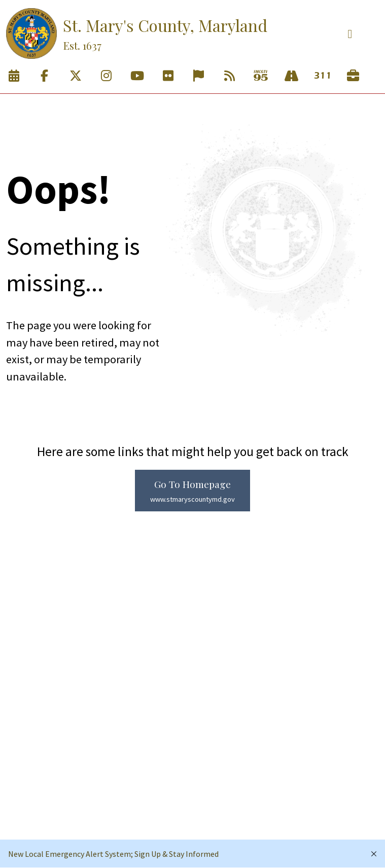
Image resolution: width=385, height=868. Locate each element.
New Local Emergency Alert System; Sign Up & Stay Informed (113, 854)
